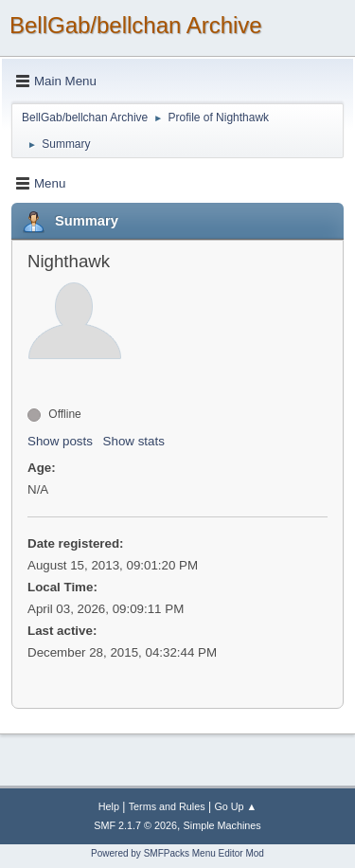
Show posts (60, 441)
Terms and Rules (167, 806)
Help (109, 806)
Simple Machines (222, 825)
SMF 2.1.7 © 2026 (135, 825)
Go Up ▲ (235, 806)
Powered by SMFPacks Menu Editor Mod (177, 853)
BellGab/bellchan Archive (136, 25)
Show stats (134, 441)
